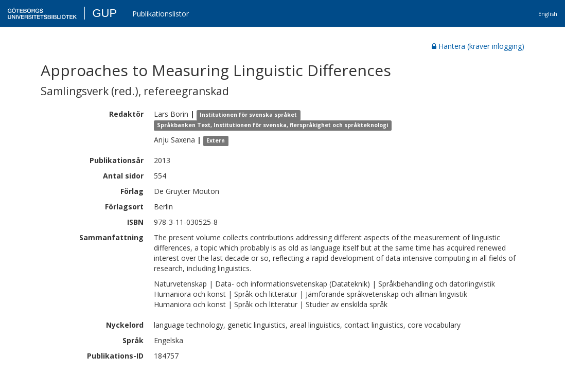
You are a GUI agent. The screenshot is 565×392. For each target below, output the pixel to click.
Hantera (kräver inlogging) (478, 46)
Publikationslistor (161, 14)
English (548, 14)
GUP (104, 13)
